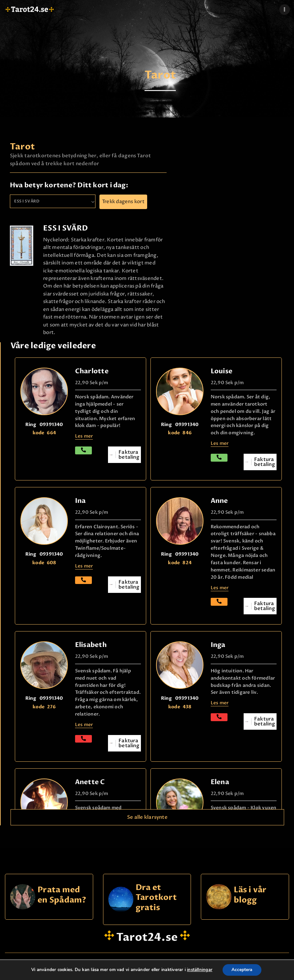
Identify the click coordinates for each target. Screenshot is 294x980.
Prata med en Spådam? (62, 895)
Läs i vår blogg (250, 895)
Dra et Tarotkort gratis (156, 898)
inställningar (199, 970)
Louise (222, 371)
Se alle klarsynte (147, 817)
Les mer (84, 725)
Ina (80, 501)
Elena (220, 782)
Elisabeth (91, 645)
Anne (219, 501)
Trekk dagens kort (123, 202)
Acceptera (242, 970)
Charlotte (92, 371)
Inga (218, 645)
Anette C (90, 782)
